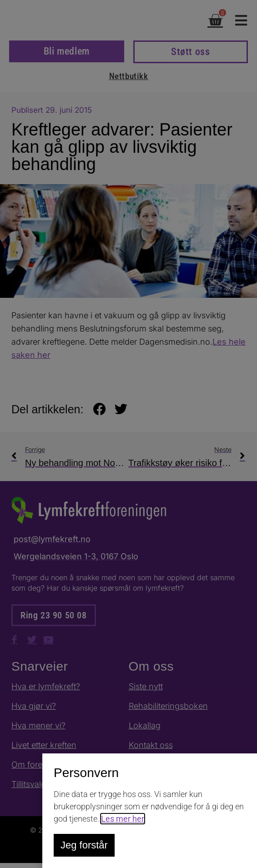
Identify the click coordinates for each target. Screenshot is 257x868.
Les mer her (123, 819)
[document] (128, 434)
